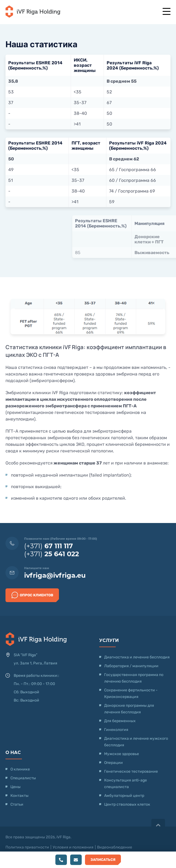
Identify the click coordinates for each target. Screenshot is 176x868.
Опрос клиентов (32, 595)
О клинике (20, 769)
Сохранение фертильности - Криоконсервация (131, 693)
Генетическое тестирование (131, 771)
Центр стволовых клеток (127, 804)
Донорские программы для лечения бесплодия (129, 709)
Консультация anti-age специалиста (126, 784)
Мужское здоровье (122, 754)
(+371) (49, 546)
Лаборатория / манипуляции (131, 666)
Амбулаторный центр (124, 796)
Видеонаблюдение (115, 847)
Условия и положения (73, 847)
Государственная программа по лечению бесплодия (134, 678)
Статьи (17, 804)
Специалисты (23, 778)
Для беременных (120, 721)
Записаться (103, 860)
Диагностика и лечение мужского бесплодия (136, 742)
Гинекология (116, 730)
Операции (113, 763)
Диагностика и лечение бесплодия (137, 657)
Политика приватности (27, 847)
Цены (15, 787)
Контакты (19, 796)
